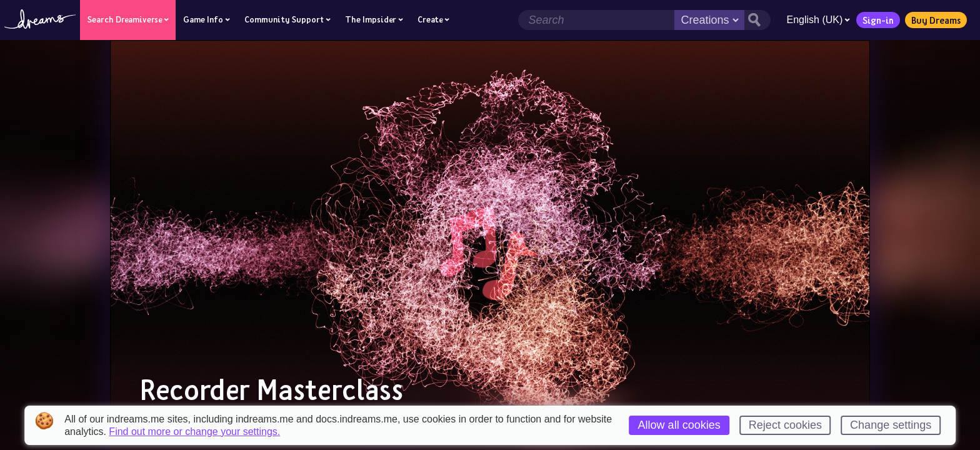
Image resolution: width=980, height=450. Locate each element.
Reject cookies (785, 425)
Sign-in (878, 20)
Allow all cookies (679, 425)
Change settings (891, 425)
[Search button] (757, 20)
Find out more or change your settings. (194, 432)
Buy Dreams (936, 20)
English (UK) (818, 20)
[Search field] (596, 20)
